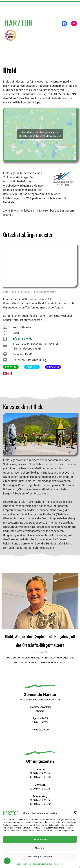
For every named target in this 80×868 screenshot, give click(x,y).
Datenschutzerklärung (42, 864)
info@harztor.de (40, 730)
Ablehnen (40, 848)
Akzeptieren (40, 840)
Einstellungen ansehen (40, 857)
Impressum (58, 864)
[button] (75, 813)
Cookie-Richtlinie (24, 864)
